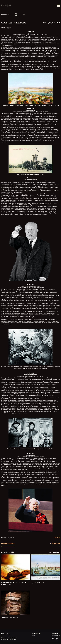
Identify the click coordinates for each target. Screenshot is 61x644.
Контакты (35, 637)
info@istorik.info (56, 635)
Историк (6, 5)
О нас (33, 635)
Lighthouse (14, 639)
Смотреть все (54, 552)
